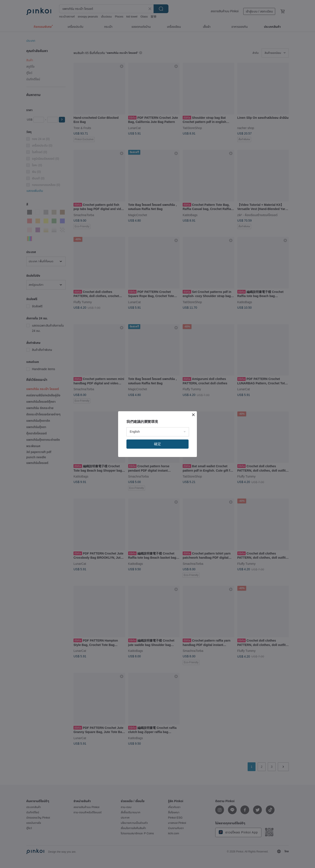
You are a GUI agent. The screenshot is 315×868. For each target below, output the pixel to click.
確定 (157, 444)
